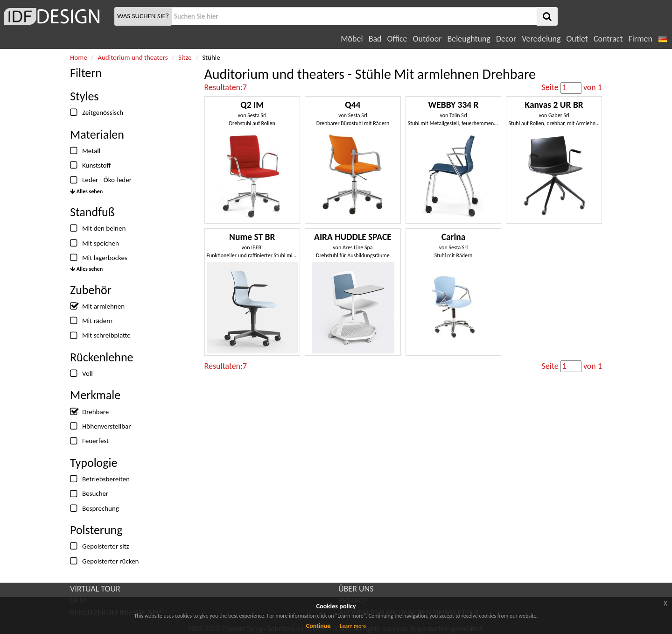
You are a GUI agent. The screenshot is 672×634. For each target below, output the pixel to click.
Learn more (353, 626)
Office (397, 39)
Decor (506, 39)
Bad (375, 39)
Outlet (577, 39)
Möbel (352, 39)
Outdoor (427, 39)
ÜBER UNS (356, 589)
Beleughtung (469, 39)
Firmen (640, 39)
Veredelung (541, 39)
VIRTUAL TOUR (95, 589)
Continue (318, 626)
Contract (608, 39)
